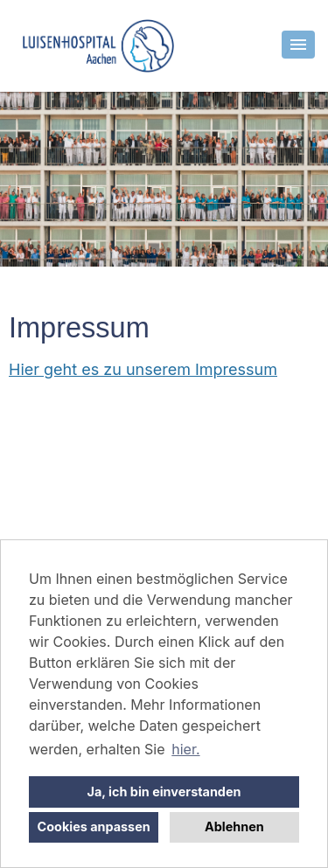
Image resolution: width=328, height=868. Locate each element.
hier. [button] (185, 749)
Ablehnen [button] (234, 826)
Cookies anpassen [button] (94, 826)
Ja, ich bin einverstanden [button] (164, 792)
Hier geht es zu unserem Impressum (143, 369)
